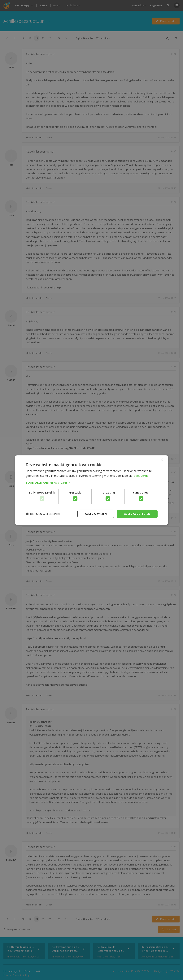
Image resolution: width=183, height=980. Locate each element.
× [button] (162, 460)
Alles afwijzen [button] (94, 514)
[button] (92, 482)
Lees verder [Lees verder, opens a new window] (142, 476)
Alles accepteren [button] (136, 514)
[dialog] (91, 490)
